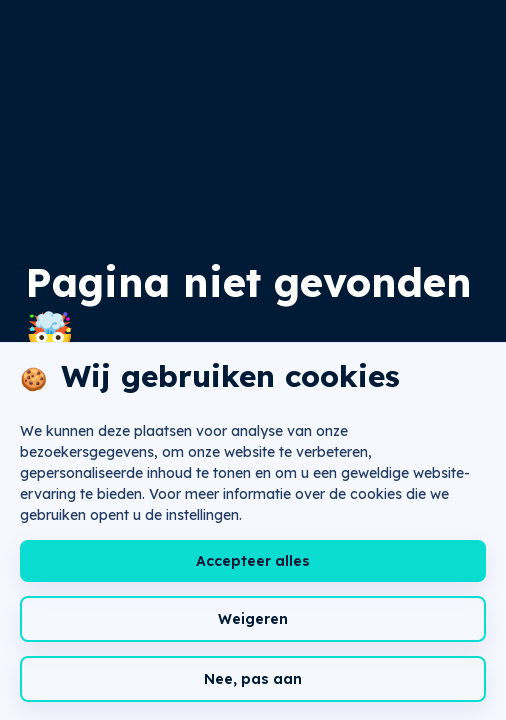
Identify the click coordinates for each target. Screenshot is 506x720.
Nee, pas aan (253, 679)
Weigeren (253, 619)
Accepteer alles (253, 561)
